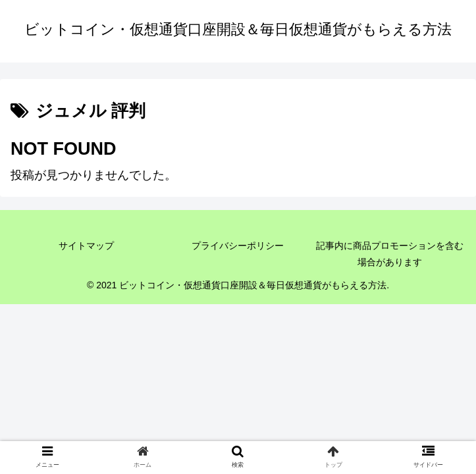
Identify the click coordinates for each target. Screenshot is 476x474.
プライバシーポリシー (238, 246)
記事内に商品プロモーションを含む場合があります (390, 254)
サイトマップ (86, 246)
